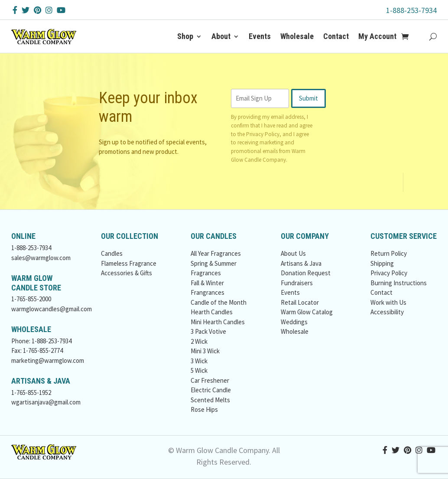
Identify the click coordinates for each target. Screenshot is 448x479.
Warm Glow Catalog (307, 312)
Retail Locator (300, 302)
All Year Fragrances (216, 253)
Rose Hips (204, 409)
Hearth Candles (212, 312)
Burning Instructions (399, 283)
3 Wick (199, 361)
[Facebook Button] (15, 10)
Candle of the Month (219, 302)
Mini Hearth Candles (218, 322)
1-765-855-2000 (31, 299)
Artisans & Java (301, 263)
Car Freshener (210, 380)
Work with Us (388, 302)
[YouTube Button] (61, 10)
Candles (112, 253)
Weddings (294, 322)
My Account (377, 36)
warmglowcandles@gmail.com (52, 309)
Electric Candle (211, 390)
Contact (336, 36)
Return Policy (389, 253)
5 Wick (199, 370)
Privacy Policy (263, 134)
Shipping (382, 263)
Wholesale (297, 36)
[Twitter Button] (26, 10)
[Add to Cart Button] (410, 36)
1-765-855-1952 (31, 393)
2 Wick (199, 341)
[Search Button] (433, 36)
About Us (293, 253)
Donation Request (306, 273)
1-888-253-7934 (411, 10)
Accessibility (387, 312)
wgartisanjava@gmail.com (46, 402)
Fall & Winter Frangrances (208, 288)
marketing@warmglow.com (48, 360)
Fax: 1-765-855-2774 (37, 350)
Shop (185, 36)
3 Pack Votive (208, 331)
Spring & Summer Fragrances (214, 268)
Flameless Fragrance (129, 263)
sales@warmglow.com (41, 258)
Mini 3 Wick (205, 351)
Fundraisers (297, 283)
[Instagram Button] (49, 10)
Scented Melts (210, 400)
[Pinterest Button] (37, 10)
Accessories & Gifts (127, 273)
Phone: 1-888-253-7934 (41, 341)
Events (260, 36)
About (221, 36)
